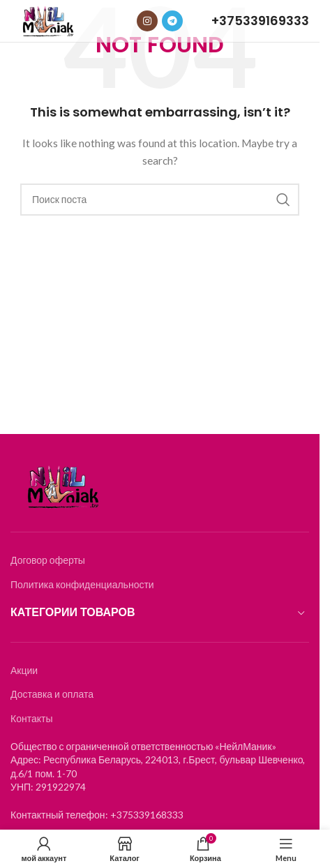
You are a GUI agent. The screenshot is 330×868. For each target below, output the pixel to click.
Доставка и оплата (52, 694)
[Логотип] (48, 20)
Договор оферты (48, 560)
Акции (24, 670)
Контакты (31, 718)
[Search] (160, 200)
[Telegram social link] (172, 21)
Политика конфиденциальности (82, 584)
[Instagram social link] (147, 21)
